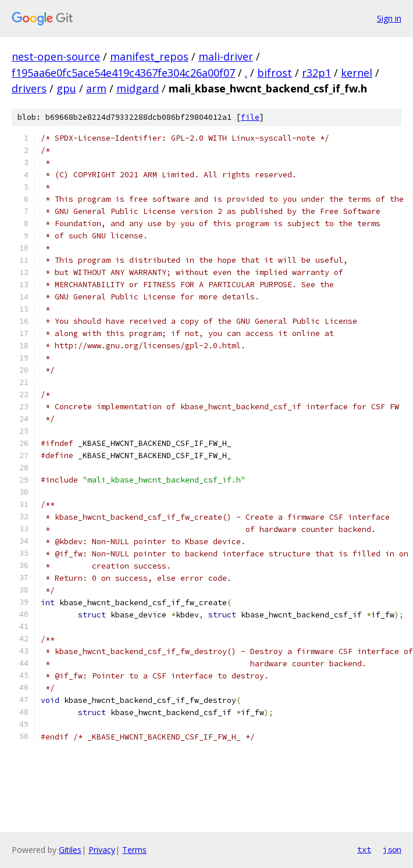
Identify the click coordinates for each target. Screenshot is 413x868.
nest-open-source (56, 56)
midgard (138, 88)
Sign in (389, 18)
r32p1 (316, 73)
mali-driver (226, 56)
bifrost (275, 73)
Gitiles (70, 850)
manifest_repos (149, 56)
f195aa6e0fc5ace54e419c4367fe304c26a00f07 (123, 73)
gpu (66, 88)
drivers (29, 88)
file (250, 117)
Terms (134, 850)
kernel (357, 73)
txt (364, 849)
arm (96, 88)
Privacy (102, 850)
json (392, 849)
